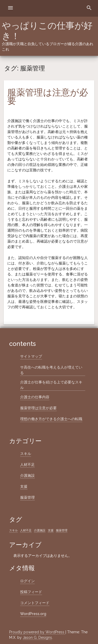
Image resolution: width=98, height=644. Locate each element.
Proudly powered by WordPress (37, 632)
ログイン (27, 581)
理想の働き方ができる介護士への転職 (51, 419)
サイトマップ (31, 356)
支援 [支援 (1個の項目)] (51, 530)
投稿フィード (31, 592)
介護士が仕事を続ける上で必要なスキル (51, 385)
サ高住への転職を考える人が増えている (51, 370)
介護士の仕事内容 (35, 397)
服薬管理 (27, 497)
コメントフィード (35, 603)
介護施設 (27, 476)
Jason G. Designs (37, 637)
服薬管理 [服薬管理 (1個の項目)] (62, 530)
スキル (26, 454)
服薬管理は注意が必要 (48, 97)
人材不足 (27, 465)
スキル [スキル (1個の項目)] (13, 530)
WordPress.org (33, 614)
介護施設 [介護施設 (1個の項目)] (40, 530)
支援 (24, 486)
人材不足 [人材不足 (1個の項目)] (26, 530)
